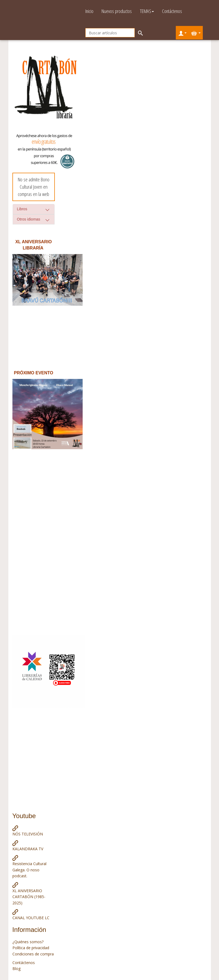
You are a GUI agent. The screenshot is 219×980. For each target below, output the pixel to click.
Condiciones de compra (33, 954)
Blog (16, 969)
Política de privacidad (31, 948)
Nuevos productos (117, 11)
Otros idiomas (29, 219)
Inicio (89, 11)
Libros (22, 209)
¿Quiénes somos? (28, 942)
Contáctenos (172, 11)
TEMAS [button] (147, 11)
